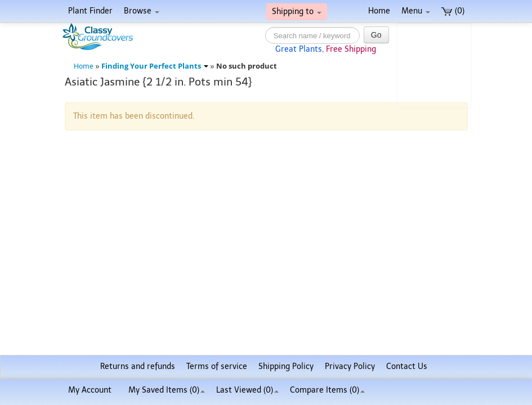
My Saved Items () (167, 390)
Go (376, 35)
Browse (142, 11)
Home (379, 11)
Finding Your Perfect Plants (155, 66)
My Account (90, 390)
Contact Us (407, 366)
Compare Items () (327, 390)
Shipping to (297, 12)
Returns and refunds (138, 366)
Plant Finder (90, 11)
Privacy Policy (350, 366)
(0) (453, 11)
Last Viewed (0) (247, 390)
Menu (416, 11)
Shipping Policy (286, 366)
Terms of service (217, 366)
